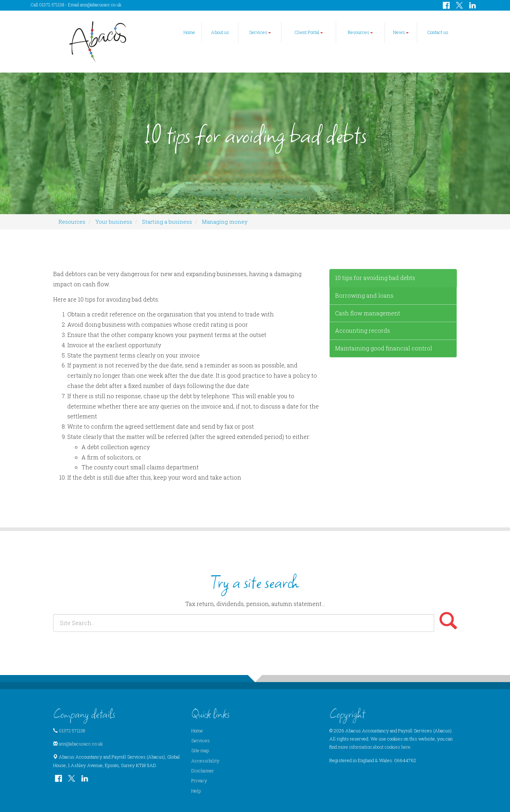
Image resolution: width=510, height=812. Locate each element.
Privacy (199, 780)
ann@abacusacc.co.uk (101, 5)
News (401, 32)
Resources (360, 32)
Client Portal (309, 32)
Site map (200, 750)
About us (220, 32)
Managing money (225, 222)
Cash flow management (368, 313)
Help (196, 791)
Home (189, 32)
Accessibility (205, 761)
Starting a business (167, 222)
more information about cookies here (374, 747)
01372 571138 (72, 731)
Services (260, 32)
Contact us (438, 32)
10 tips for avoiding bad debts (375, 278)
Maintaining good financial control (384, 348)
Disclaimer (203, 771)
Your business (114, 222)
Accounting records (362, 330)
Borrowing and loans (364, 295)
